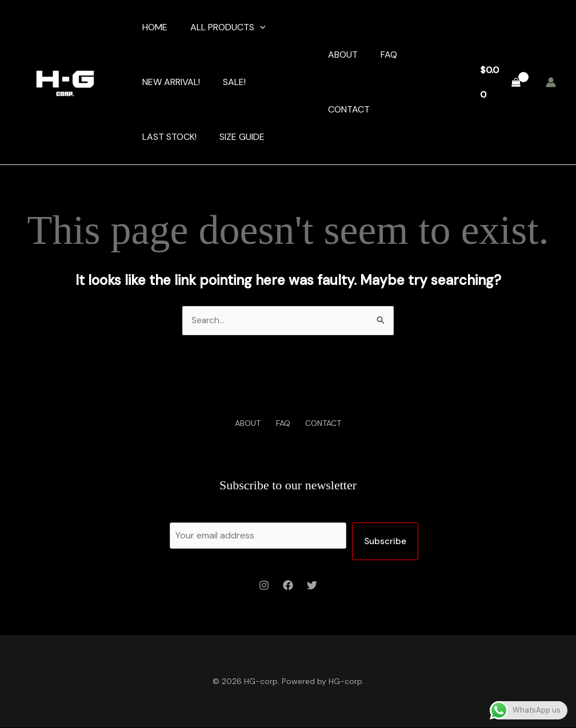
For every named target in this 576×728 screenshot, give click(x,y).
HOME (153, 27)
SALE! (227, 82)
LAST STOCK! (167, 137)
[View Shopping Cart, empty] (500, 82)
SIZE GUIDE (235, 137)
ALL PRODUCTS (221, 27)
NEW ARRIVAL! (169, 82)
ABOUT (341, 55)
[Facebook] (288, 586)
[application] (253, 27)
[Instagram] (264, 586)
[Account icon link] (551, 82)
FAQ (387, 55)
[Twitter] (312, 586)
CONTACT (347, 109)
